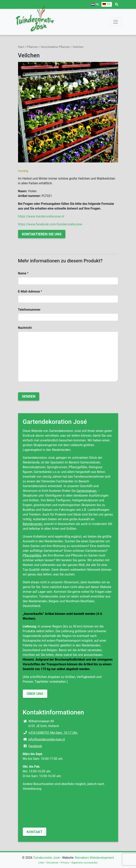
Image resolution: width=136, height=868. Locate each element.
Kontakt (35, 832)
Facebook (35, 746)
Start (21, 47)
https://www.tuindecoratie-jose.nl (41, 216)
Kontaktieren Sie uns (42, 234)
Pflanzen (32, 47)
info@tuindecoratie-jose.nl (47, 739)
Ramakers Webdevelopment (94, 858)
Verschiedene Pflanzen (55, 47)
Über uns (35, 694)
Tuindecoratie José (46, 858)
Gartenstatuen (87, 491)
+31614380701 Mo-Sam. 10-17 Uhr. (53, 733)
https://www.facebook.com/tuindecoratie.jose (50, 224)
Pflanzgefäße (32, 555)
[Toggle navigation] (116, 22)
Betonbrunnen (33, 524)
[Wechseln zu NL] (95, 4)
